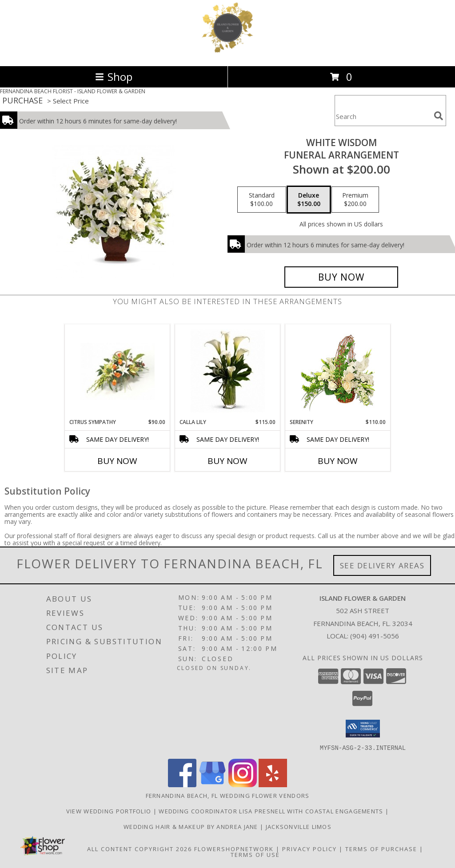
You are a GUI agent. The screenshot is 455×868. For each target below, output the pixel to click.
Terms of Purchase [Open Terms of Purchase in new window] (381, 848)
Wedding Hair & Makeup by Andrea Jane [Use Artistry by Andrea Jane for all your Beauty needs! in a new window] (192, 826)
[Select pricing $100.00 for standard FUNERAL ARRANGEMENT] (262, 200)
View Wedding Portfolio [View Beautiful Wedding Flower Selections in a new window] (110, 811)
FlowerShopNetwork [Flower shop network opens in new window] (234, 848)
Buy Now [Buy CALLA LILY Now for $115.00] (227, 461)
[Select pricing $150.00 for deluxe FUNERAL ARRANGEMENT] (309, 200)
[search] (439, 116)
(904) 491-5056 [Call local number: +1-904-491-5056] (375, 636)
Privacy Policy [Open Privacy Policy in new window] (309, 848)
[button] (363, 729)
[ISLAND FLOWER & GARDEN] (228, 53)
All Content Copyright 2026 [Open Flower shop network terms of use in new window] (140, 848)
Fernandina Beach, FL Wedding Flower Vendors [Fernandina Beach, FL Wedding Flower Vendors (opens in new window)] (228, 795)
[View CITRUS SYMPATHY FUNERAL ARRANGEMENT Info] (118, 371)
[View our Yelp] (273, 784)
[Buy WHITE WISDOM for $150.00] (341, 277)
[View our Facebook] (182, 784)
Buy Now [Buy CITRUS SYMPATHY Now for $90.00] (117, 461)
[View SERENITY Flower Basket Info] (338, 371)
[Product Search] (383, 116)
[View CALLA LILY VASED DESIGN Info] (228, 371)
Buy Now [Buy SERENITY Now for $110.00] (338, 461)
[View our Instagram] (243, 784)
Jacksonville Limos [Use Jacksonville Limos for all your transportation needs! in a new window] (299, 826)
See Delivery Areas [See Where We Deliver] (382, 565)
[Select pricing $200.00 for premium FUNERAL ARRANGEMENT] (355, 200)
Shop (114, 77)
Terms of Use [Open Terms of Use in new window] (255, 854)
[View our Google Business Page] (212, 784)
